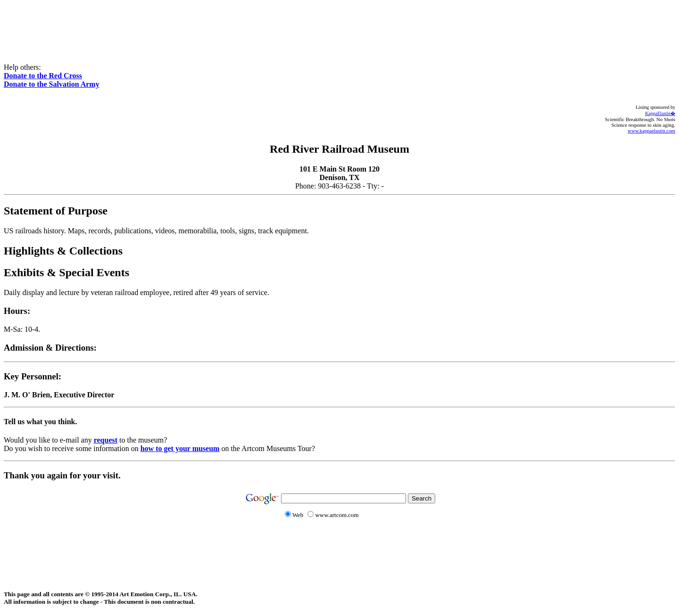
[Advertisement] (339, 25)
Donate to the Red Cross (43, 76)
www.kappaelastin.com (651, 131)
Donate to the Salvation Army (52, 84)
